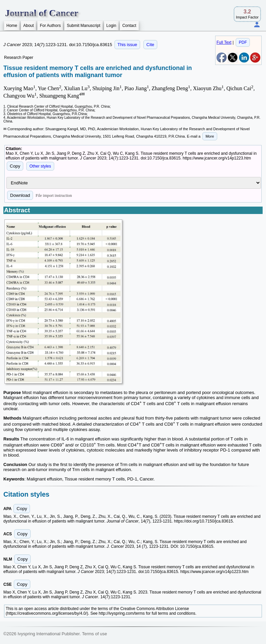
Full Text (224, 42)
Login (111, 26)
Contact (129, 26)
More (210, 136)
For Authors (50, 26)
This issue (127, 45)
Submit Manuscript (83, 26)
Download (20, 195)
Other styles (40, 166)
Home (12, 26)
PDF (243, 42)
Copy (15, 166)
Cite (150, 45)
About (28, 26)
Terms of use (94, 634)
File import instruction (54, 195)
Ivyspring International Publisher (48, 634)
